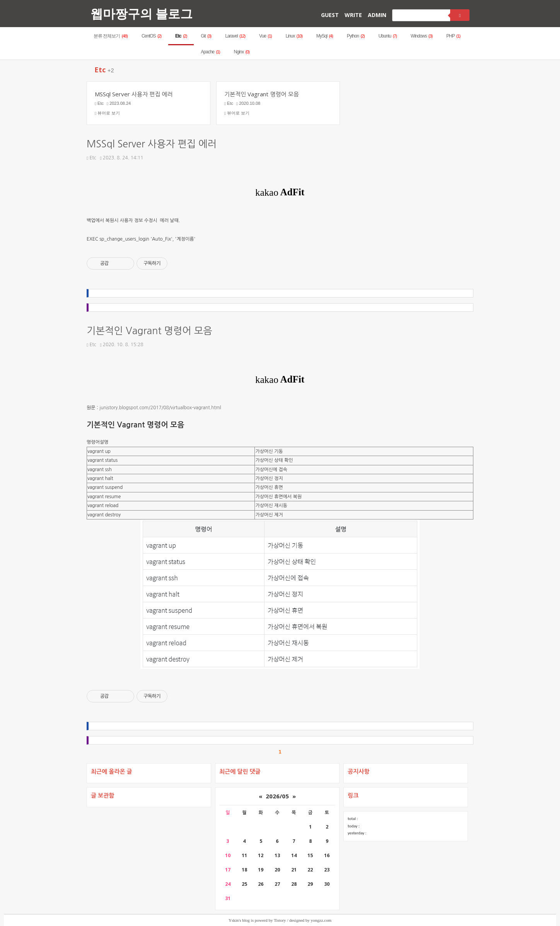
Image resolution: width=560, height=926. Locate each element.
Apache (210, 52)
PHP (453, 36)
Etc (181, 36)
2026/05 (277, 796)
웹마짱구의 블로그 (142, 13)
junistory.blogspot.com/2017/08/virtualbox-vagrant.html (160, 408)
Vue (265, 36)
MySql (325, 36)
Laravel (235, 36)
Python (356, 36)
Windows (422, 36)
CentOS (151, 36)
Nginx (242, 52)
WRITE (353, 15)
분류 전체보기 (111, 36)
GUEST (330, 15)
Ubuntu (388, 36)
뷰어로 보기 (107, 113)
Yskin (234, 920)
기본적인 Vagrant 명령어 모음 (149, 331)
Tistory (280, 920)
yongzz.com (321, 920)
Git (206, 36)
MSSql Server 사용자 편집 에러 (152, 144)
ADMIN (377, 15)
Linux (294, 36)
